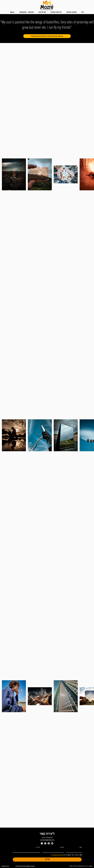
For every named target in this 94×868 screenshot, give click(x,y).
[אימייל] (27, 851)
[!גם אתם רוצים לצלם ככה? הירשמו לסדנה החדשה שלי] (47, 36)
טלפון (62, 847)
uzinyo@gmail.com (47, 840)
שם (80, 847)
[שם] (75, 851)
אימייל (38, 847)
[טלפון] (54, 851)
